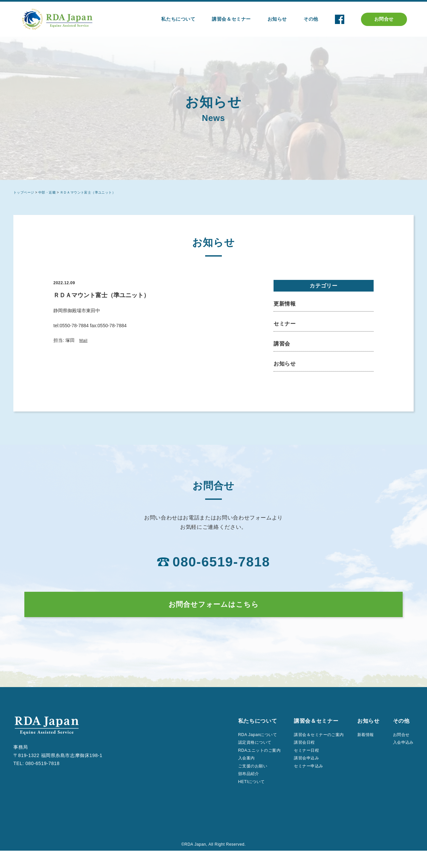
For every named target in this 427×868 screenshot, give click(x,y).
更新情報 (285, 304)
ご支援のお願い (237, 781)
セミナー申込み (299, 781)
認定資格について (239, 755)
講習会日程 (294, 755)
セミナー (285, 324)
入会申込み (401, 755)
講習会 (282, 344)
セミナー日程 (297, 764)
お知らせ (285, 364)
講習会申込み (297, 772)
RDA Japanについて (242, 746)
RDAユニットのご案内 (244, 764)
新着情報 (364, 746)
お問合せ (384, 19)
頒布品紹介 (232, 790)
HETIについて (235, 798)
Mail (84, 340)
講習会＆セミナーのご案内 (311, 746)
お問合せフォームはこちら (214, 610)
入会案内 (229, 772)
